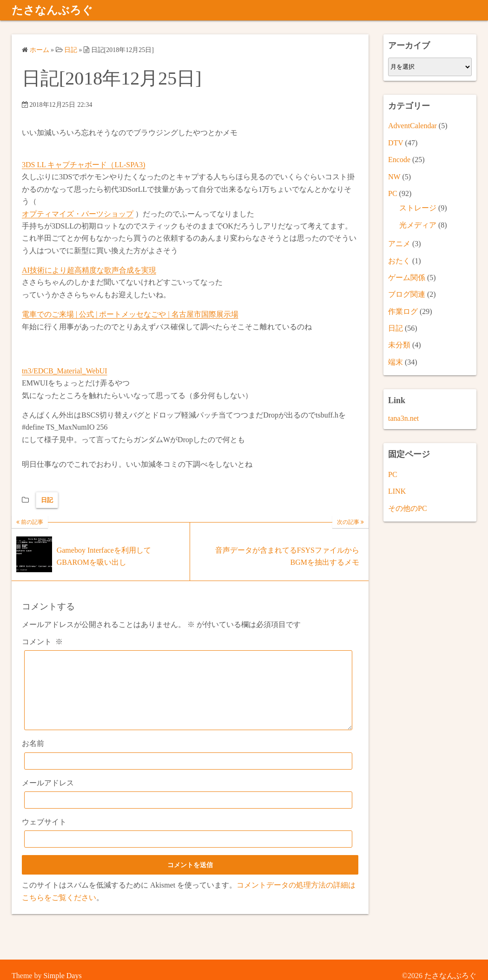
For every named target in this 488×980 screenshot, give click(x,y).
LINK (397, 491)
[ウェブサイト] (188, 853)
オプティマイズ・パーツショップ (78, 214)
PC (393, 193)
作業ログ (403, 311)
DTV (396, 143)
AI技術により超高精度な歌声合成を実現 (89, 270)
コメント (42, 642)
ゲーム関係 (407, 278)
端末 (396, 362)
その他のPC (408, 508)
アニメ (399, 244)
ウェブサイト (44, 836)
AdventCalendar (412, 126)
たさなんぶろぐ (52, 10)
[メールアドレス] (188, 814)
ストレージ (418, 208)
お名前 (33, 757)
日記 (47, 500)
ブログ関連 (407, 294)
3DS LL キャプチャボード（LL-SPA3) (84, 165)
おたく (399, 261)
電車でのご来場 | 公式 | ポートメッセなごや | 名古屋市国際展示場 (130, 314)
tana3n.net (403, 418)
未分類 (399, 345)
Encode (399, 160)
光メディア (418, 225)
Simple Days (62, 976)
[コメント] (188, 697)
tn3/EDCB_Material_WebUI (65, 371)
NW (394, 177)
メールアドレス (48, 797)
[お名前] (188, 775)
